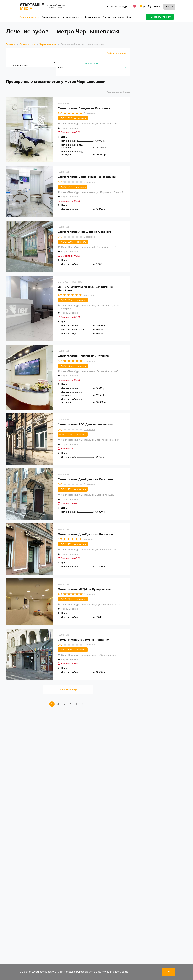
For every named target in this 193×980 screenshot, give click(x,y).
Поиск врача (49, 17)
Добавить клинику (116, 53)
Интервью (118, 17)
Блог (129, 17)
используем (31, 972)
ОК (168, 972)
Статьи (106, 17)
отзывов (89, 114)
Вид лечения (92, 63)
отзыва (88, 542)
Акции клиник (92, 17)
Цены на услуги (70, 17)
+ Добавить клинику (160, 17)
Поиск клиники (28, 17)
